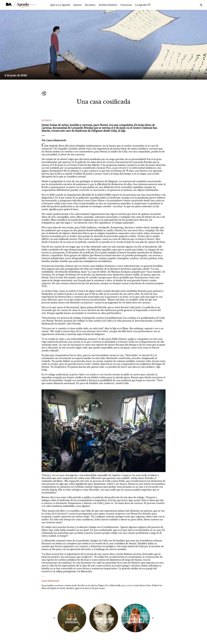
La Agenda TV (143, 5)
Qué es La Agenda (60, 5)
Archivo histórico (108, 5)
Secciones (90, 5)
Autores (77, 5)
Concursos (126, 5)
